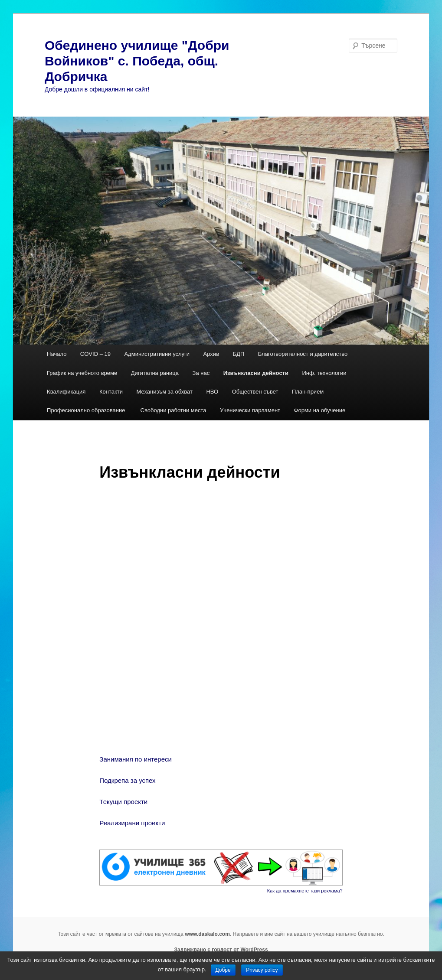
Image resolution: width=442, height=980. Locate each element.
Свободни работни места (174, 410)
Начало (57, 354)
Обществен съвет (255, 392)
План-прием (308, 392)
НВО (212, 392)
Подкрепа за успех (127, 780)
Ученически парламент (250, 410)
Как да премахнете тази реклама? (305, 891)
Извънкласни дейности (256, 373)
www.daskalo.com (207, 934)
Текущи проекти (123, 802)
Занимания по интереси (137, 759)
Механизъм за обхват (164, 392)
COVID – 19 (95, 354)
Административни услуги (157, 354)
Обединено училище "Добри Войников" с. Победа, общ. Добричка (137, 61)
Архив (211, 354)
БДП (239, 354)
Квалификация (66, 392)
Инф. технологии (324, 373)
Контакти (111, 392)
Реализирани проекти (132, 823)
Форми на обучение (320, 410)
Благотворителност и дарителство (303, 354)
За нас (201, 373)
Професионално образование (87, 410)
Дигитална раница (155, 373)
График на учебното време (82, 373)
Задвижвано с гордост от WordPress (221, 950)
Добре (223, 970)
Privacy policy (262, 970)
